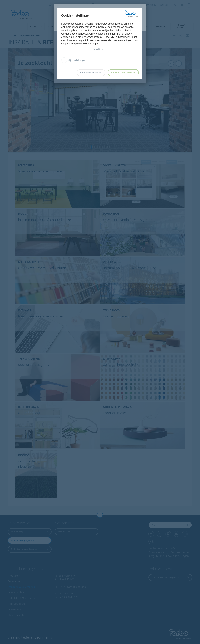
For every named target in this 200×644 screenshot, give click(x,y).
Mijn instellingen (73, 60)
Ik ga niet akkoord (91, 73)
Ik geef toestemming (123, 73)
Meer (99, 49)
